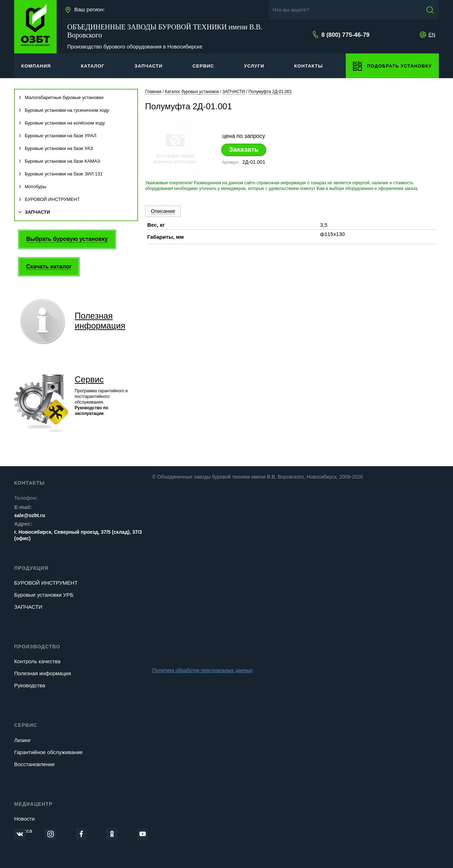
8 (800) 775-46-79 (345, 35)
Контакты (29, 483)
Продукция (31, 568)
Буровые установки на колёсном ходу (62, 123)
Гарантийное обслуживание (48, 752)
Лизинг (22, 740)
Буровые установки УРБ (44, 595)
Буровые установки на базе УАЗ (56, 148)
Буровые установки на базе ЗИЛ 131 (61, 174)
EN (432, 35)
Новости (24, 819)
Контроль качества (37, 661)
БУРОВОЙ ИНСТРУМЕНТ (49, 199)
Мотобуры (32, 187)
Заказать (244, 149)
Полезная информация (43, 673)
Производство (37, 647)
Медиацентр (33, 804)
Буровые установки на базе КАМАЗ (59, 161)
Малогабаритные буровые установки (61, 97)
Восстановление (35, 764)
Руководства (30, 685)
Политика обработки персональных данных (202, 670)
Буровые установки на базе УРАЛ (57, 136)
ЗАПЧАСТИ (34, 212)
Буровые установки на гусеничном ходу (64, 110)
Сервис (89, 379)
